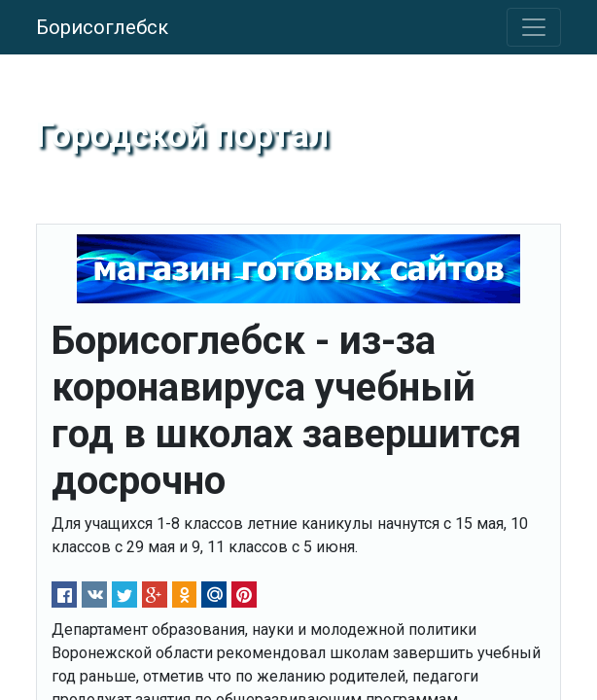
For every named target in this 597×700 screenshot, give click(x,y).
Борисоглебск (102, 27)
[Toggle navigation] (534, 27)
